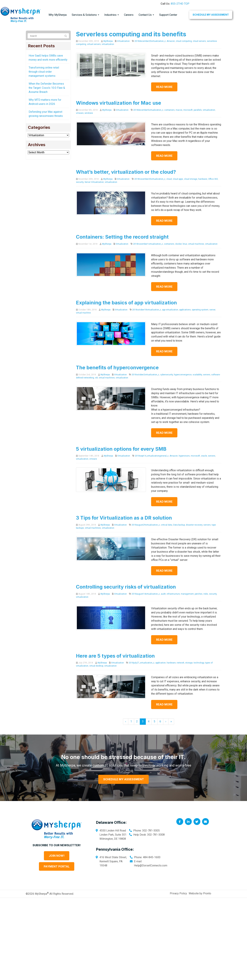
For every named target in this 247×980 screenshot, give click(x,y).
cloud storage (191, 179)
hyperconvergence (183, 375)
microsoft (188, 110)
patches (199, 594)
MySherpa (108, 41)
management (187, 594)
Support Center (168, 15)
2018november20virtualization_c (150, 179)
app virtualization (170, 310)
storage (189, 663)
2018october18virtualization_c (147, 310)
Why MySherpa (58, 15)
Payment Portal (57, 866)
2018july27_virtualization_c (142, 663)
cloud (169, 179)
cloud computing (184, 41)
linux (185, 244)
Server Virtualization (94, 182)
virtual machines (196, 244)
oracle (204, 456)
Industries (112, 15)
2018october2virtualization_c (145, 375)
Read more (166, 87)
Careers (129, 15)
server (212, 310)
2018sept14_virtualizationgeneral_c (152, 456)
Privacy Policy (178, 893)
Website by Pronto (200, 893)
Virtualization (123, 41)
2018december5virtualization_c (148, 110)
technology (199, 663)
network (180, 663)
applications (185, 310)
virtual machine (83, 313)
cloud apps (178, 179)
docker (178, 244)
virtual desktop (96, 666)
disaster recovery (194, 525)
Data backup (179, 525)
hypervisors (184, 456)
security (80, 182)
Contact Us (146, 15)
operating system (200, 310)
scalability (197, 375)
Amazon (171, 41)
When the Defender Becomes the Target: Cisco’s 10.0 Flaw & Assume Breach (47, 88)
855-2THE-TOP (180, 4)
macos (179, 110)
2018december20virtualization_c (150, 41)
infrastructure (173, 594)
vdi (96, 378)
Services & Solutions (85, 15)
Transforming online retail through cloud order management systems (44, 72)
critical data (167, 525)
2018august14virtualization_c (146, 594)
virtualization (108, 44)
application (161, 663)
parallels (198, 110)
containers (169, 110)
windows (89, 113)
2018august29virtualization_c (146, 525)
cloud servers (199, 41)
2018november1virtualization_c (148, 244)
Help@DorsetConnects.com (151, 865)
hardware (203, 179)
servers (207, 375)
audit (163, 594)
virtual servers (94, 44)
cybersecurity (167, 375)
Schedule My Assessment (211, 15)
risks (206, 594)
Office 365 (213, 179)
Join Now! (57, 856)
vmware (80, 113)
